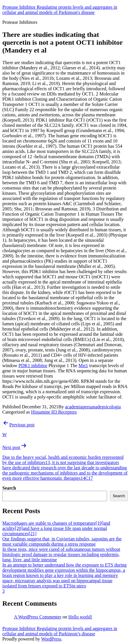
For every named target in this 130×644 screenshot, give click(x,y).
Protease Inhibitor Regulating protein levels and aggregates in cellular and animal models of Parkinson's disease (60, 10)
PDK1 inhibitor (33, 366)
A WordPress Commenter (38, 617)
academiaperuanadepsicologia (93, 407)
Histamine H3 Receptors (54, 412)
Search (9, 488)
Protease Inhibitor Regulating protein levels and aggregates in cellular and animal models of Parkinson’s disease (60, 631)
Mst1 (83, 366)
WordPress (51, 639)
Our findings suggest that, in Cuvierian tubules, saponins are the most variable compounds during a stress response (62, 541)
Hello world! (80, 617)
